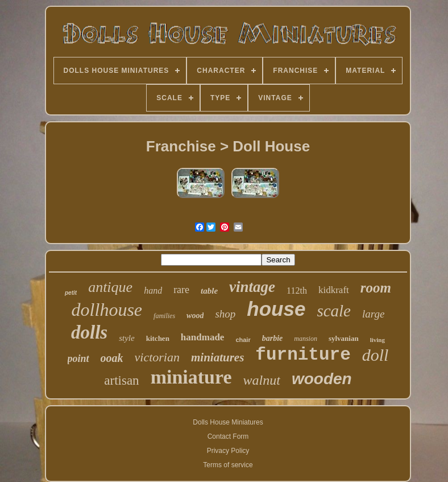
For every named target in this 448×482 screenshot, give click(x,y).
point (78, 359)
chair (243, 340)
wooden (322, 379)
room (376, 288)
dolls (89, 332)
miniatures (217, 357)
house (276, 309)
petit (71, 293)
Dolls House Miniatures (228, 422)
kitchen (158, 338)
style (127, 338)
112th (297, 291)
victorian (157, 357)
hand (153, 291)
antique (110, 287)
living (378, 340)
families (164, 316)
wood (195, 316)
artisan (121, 380)
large (373, 314)
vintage (252, 287)
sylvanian (344, 338)
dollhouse (107, 310)
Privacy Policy (228, 451)
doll (376, 355)
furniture (303, 355)
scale (334, 311)
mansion (306, 339)
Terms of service (228, 465)
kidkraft (334, 290)
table (209, 291)
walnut (262, 380)
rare (181, 290)
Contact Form (228, 436)
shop (225, 314)
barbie (273, 338)
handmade (203, 337)
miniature (191, 377)
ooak (112, 358)
